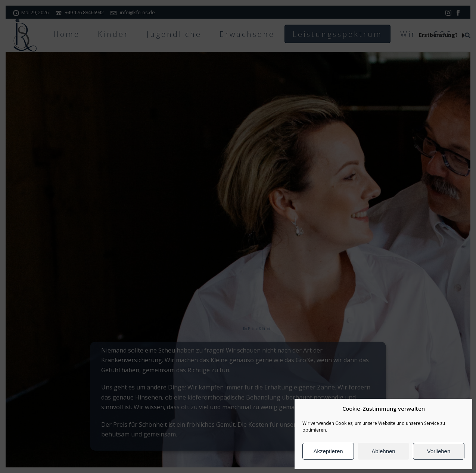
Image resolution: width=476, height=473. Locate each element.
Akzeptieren (328, 451)
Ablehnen (383, 451)
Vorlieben (439, 451)
